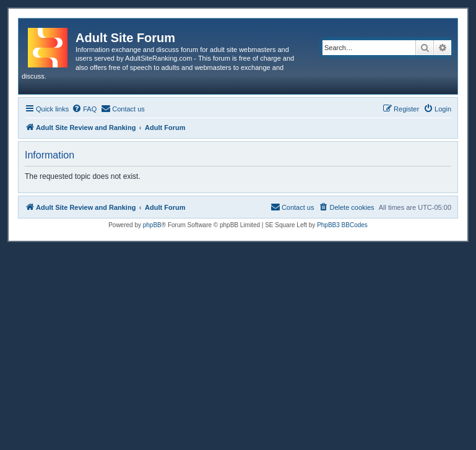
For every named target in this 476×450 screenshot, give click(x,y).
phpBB (152, 225)
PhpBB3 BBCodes (342, 225)
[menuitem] (84, 109)
